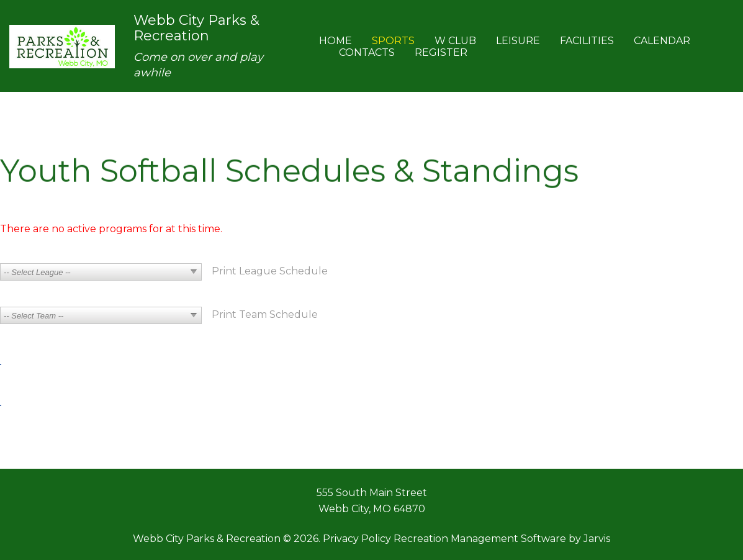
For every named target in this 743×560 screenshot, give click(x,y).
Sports (393, 41)
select (194, 272)
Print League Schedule (270, 271)
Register (441, 52)
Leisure (518, 41)
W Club (455, 41)
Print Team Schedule (265, 314)
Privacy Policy (357, 539)
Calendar (662, 41)
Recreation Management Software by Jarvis (502, 539)
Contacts (367, 52)
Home (335, 41)
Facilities (587, 41)
